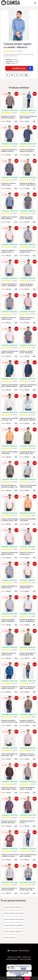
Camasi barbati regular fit (13, 931)
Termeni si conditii (14, 957)
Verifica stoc (22, 68)
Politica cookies (25, 959)
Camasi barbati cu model (13, 925)
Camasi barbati (9, 937)
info (16, 121)
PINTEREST (24, 951)
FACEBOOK (13, 951)
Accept (27, 978)
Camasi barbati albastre (13, 907)
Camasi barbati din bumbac (14, 919)
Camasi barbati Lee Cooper (14, 913)
